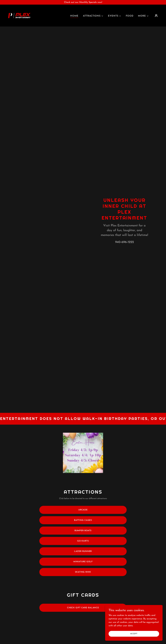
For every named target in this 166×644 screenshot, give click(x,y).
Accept (134, 634)
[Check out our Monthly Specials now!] (83, 2)
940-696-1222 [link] (124, 242)
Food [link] (130, 16)
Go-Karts (83, 541)
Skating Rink (83, 572)
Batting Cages (83, 520)
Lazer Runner (83, 551)
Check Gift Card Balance (83, 608)
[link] (19, 15)
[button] (93, 16)
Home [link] (74, 16)
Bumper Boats (83, 531)
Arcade (83, 510)
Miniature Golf (83, 562)
